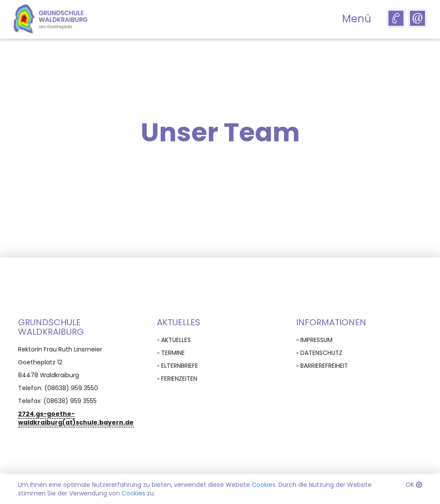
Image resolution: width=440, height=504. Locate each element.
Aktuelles (176, 340)
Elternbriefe (180, 366)
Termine (173, 353)
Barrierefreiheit (324, 366)
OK (410, 485)
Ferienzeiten (179, 379)
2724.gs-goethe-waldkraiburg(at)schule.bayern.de (76, 418)
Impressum (316, 340)
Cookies (264, 485)
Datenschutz (321, 353)
